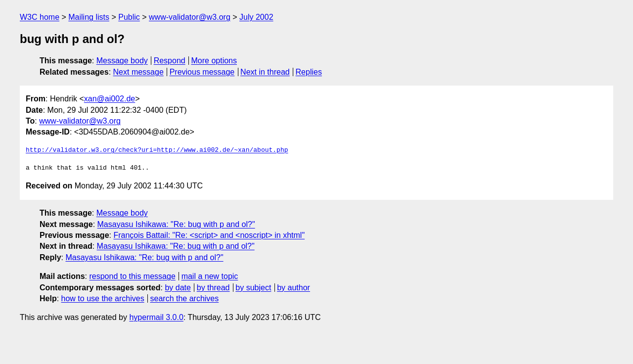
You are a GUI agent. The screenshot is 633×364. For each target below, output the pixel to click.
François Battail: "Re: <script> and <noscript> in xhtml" (209, 235)
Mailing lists (89, 17)
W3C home (40, 17)
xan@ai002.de (110, 99)
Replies (309, 72)
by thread (213, 288)
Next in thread (265, 72)
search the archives (185, 298)
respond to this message (132, 276)
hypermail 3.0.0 (156, 317)
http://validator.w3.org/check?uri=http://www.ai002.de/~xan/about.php (157, 150)
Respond (170, 61)
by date (178, 288)
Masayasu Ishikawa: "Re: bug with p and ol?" (176, 224)
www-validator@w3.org (190, 17)
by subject (253, 288)
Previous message (202, 72)
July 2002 (256, 17)
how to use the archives (103, 298)
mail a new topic (210, 276)
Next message (138, 72)
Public (129, 17)
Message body (122, 61)
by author (294, 288)
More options (214, 61)
